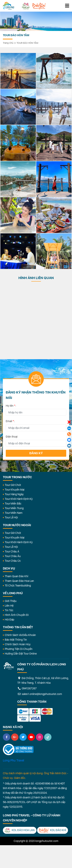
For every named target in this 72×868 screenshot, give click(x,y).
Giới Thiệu (11, 601)
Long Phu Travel (13, 760)
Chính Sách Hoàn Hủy (18, 644)
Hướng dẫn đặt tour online (21, 654)
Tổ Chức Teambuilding (18, 585)
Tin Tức (9, 610)
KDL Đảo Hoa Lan (20, 830)
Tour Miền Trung (14, 508)
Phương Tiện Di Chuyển (19, 649)
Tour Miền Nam (14, 513)
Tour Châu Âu (13, 556)
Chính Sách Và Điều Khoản (20, 635)
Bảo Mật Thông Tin (16, 640)
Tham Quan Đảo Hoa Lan (19, 581)
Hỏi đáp (10, 620)
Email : (10, 421)
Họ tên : (11, 406)
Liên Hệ (9, 606)
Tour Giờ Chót (13, 485)
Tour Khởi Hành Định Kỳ (19, 499)
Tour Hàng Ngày (14, 494)
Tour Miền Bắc (13, 504)
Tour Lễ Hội (11, 517)
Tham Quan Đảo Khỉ (17, 576)
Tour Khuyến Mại (15, 490)
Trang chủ (8, 43)
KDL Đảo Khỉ (53, 830)
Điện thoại (12, 437)
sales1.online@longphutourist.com (40, 694)
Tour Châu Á (12, 551)
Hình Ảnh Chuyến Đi (17, 615)
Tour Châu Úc (13, 561)
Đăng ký (36, 453)
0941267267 (27, 688)
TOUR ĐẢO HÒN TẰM (27, 43)
